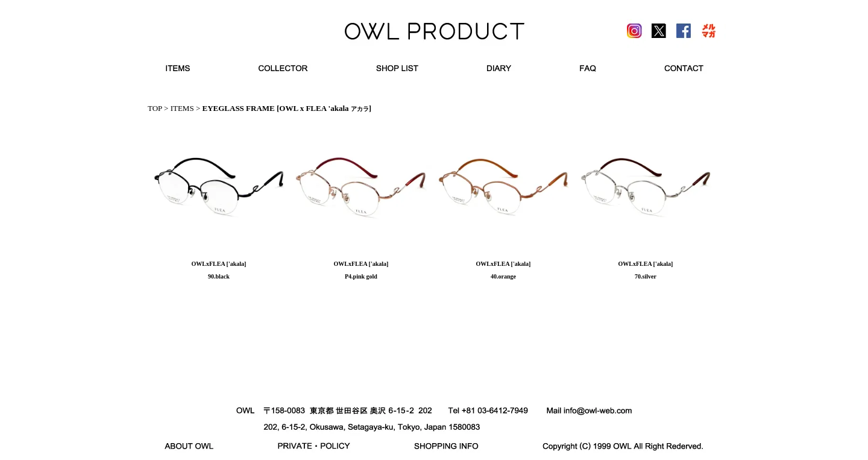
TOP (155, 108)
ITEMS (182, 108)
